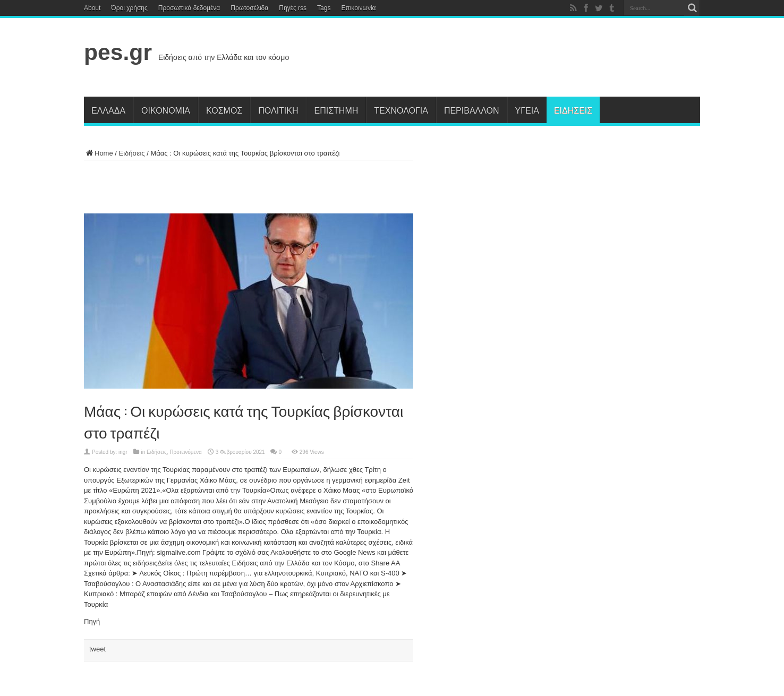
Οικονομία (166, 110)
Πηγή (92, 621)
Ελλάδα (108, 110)
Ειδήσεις (573, 110)
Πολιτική (278, 110)
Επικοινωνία (358, 8)
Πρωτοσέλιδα (249, 8)
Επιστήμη (336, 110)
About (92, 8)
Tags (324, 8)
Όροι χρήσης (129, 8)
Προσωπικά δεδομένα (189, 8)
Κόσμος (224, 110)
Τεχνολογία (401, 110)
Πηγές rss (293, 8)
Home (99, 153)
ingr (123, 452)
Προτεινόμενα (186, 452)
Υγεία (527, 110)
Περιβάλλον (472, 110)
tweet (97, 649)
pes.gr (118, 52)
